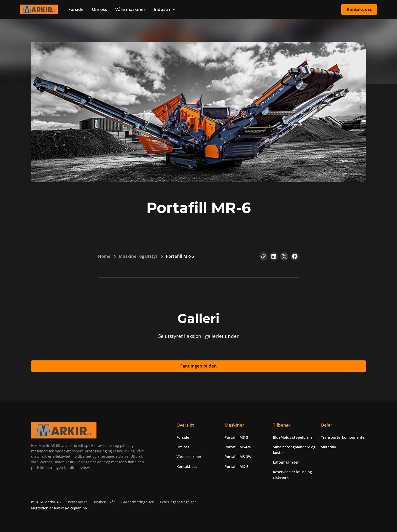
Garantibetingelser (137, 502)
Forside (76, 9)
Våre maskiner (130, 9)
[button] (165, 9)
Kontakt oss (359, 9)
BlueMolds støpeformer (293, 437)
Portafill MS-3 (236, 437)
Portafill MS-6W (238, 447)
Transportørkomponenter (343, 437)
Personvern (78, 502)
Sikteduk (329, 447)
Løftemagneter (286, 462)
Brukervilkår (104, 502)
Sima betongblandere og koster (294, 450)
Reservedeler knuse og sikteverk (292, 475)
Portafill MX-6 (236, 466)
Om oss (99, 9)
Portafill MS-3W (238, 457)
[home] (39, 9)
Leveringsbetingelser (178, 502)
